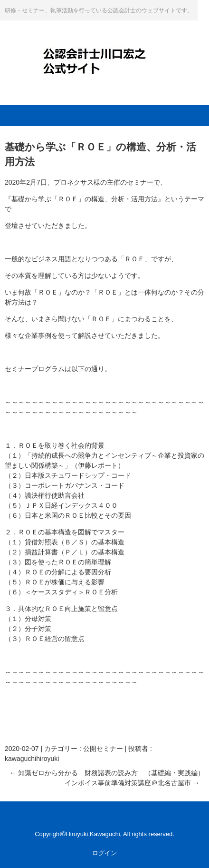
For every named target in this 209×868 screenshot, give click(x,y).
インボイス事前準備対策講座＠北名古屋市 (132, 783)
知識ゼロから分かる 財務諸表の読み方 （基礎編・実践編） (107, 773)
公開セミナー (103, 749)
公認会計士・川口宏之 (104, 53)
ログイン (104, 853)
